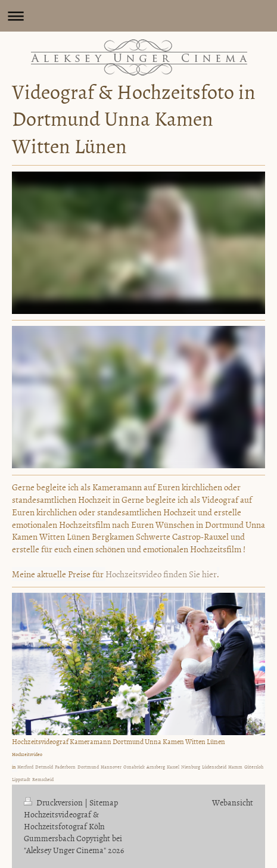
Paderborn (65, 766)
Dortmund (88, 766)
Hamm (235, 766)
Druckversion (54, 802)
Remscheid (43, 779)
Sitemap (104, 802)
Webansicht (233, 802)
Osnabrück (134, 766)
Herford (25, 766)
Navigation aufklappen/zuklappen (138, 16)
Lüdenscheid (214, 766)
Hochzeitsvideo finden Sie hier (161, 574)
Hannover (111, 766)
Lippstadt (21, 779)
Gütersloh (254, 766)
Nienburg (191, 766)
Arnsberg (156, 766)
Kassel (173, 766)
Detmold (44, 766)
